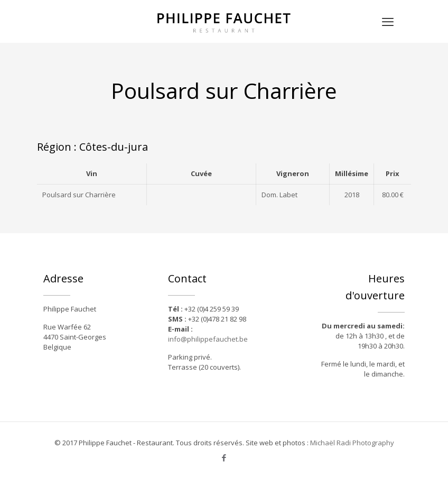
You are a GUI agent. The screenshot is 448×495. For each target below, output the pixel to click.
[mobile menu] (388, 21)
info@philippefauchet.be (208, 339)
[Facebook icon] (224, 457)
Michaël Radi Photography (352, 443)
